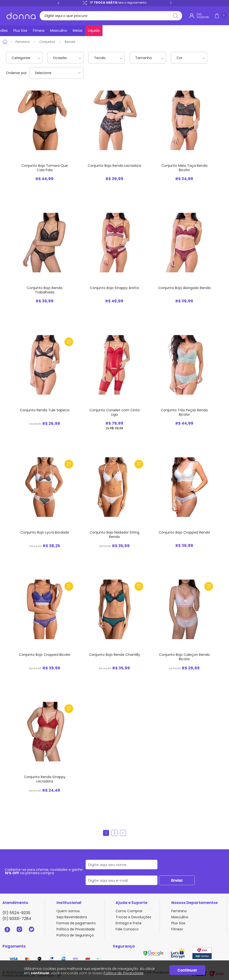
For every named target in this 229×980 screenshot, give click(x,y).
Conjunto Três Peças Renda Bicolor (184, 412)
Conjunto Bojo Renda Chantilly (114, 655)
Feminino (23, 42)
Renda (70, 42)
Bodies (123, 31)
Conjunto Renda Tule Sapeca (45, 410)
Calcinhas (42, 31)
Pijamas (104, 31)
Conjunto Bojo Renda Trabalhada (45, 290)
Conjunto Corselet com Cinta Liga (114, 412)
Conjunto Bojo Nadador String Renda (114, 535)
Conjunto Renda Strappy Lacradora (45, 779)
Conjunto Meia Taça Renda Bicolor (184, 168)
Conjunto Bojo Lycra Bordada (45, 532)
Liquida (220, 31)
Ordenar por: (17, 73)
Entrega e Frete (129, 923)
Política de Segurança (75, 935)
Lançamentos (15, 31)
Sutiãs (62, 31)
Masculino (182, 31)
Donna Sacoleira (6, 42)
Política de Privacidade (76, 929)
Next (171, 3)
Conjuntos (82, 31)
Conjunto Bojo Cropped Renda (184, 532)
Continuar (187, 970)
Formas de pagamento (76, 923)
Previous (58, 3)
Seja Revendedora (72, 917)
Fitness (162, 31)
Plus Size (142, 31)
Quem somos (68, 911)
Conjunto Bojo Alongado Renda (184, 288)
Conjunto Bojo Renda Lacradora (114, 166)
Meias (203, 31)
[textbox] (109, 16)
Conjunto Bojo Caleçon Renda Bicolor (184, 657)
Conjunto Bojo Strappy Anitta (114, 288)
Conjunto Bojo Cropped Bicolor (45, 655)
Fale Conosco (127, 929)
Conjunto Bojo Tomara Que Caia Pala (45, 168)
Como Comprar (129, 911)
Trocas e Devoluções (133, 917)
